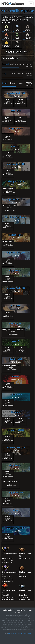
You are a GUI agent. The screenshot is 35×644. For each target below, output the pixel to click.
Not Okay (16, 412)
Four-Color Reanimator (16, 217)
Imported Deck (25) (16, 528)
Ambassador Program (11, 610)
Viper (16, 510)
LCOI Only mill (16, 323)
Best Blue (16, 306)
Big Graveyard (16, 465)
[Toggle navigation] (31, 3)
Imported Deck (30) (16, 448)
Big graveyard (16, 270)
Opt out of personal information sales (19, 633)
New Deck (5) (16, 359)
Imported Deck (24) (16, 93)
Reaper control (16, 128)
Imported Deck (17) (16, 199)
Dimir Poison (16, 394)
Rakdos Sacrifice (16, 235)
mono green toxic (16, 430)
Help (23, 610)
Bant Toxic (16, 111)
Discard (16, 377)
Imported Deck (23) (16, 164)
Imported (16, 146)
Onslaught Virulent (16, 182)
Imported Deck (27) (16, 253)
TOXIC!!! (16, 341)
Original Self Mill (16, 492)
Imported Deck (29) (16, 288)
